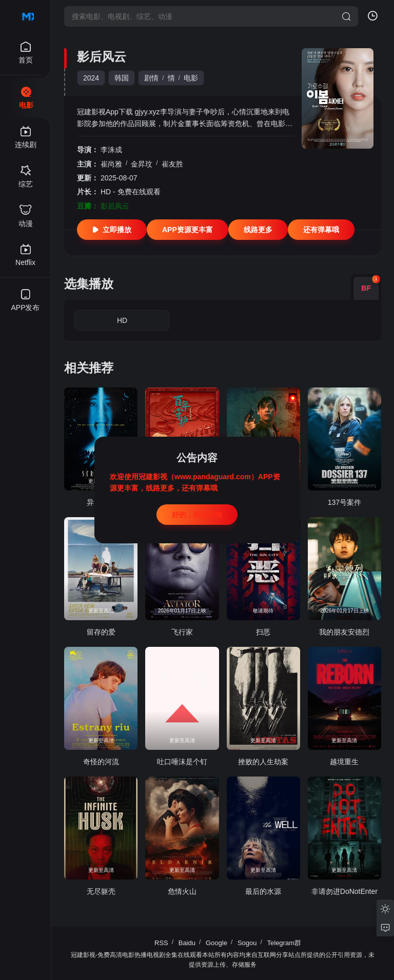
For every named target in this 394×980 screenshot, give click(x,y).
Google (216, 943)
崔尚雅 (111, 164)
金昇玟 (142, 164)
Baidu (187, 943)
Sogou (247, 943)
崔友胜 (172, 164)
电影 (191, 78)
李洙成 (111, 150)
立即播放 (112, 230)
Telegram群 (284, 943)
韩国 (122, 78)
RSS (161, 943)
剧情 (151, 78)
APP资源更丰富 (188, 230)
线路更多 (258, 230)
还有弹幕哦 (321, 230)
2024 (91, 78)
